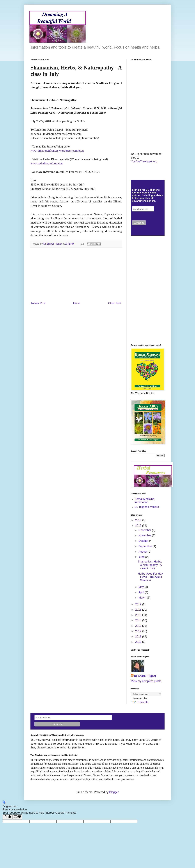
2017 (139, 604)
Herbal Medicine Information (144, 501)
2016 (139, 610)
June (142, 557)
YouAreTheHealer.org (144, 162)
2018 (139, 526)
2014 (139, 620)
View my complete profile (146, 681)
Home (77, 303)
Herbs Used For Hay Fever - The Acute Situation (150, 577)
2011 (139, 637)
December (145, 530)
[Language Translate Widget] (146, 694)
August (143, 552)
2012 (139, 631)
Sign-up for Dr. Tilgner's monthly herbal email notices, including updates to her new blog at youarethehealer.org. (147, 195)
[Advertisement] (76, 275)
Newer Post (38, 303)
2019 (139, 520)
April (142, 592)
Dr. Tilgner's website (147, 507)
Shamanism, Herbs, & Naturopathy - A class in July (150, 565)
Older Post (115, 303)
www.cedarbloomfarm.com (47, 163)
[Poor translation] (17, 817)
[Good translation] (7, 817)
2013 (139, 626)
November (145, 535)
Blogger (114, 792)
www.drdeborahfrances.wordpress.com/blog (57, 151)
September (146, 546)
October (144, 541)
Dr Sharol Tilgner (145, 676)
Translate (140, 702)
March (143, 598)
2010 (139, 642)
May (141, 587)
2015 (139, 615)
